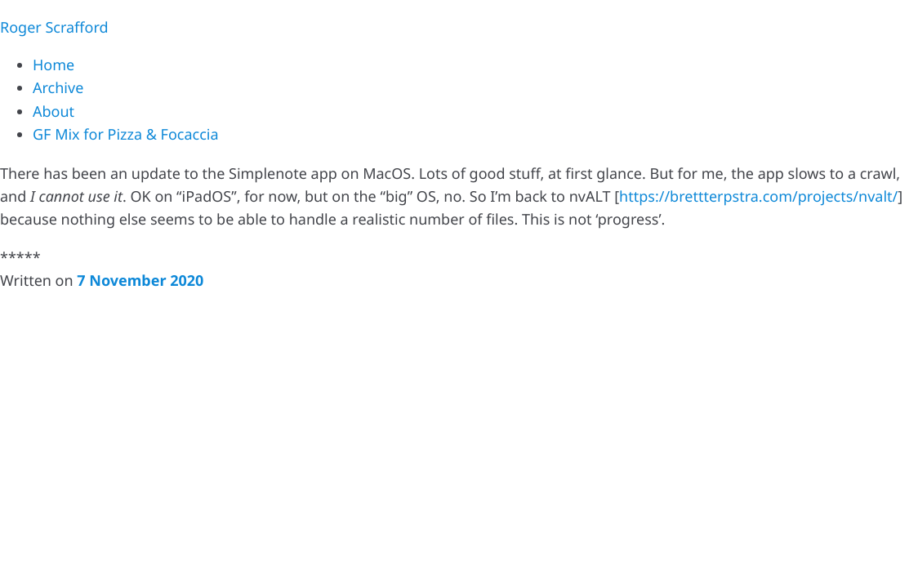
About (53, 112)
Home (53, 65)
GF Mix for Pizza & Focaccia (126, 135)
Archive (58, 88)
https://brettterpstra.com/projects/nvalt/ (758, 197)
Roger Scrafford (54, 28)
